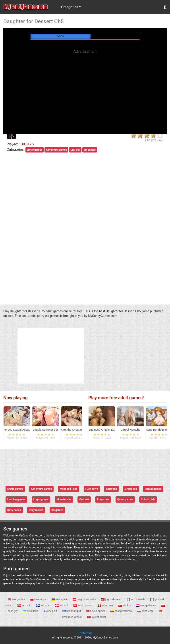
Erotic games (35, 150)
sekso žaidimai (122, 611)
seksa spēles (96, 611)
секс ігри (31, 611)
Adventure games (56, 150)
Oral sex (75, 150)
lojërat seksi (97, 617)
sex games (17, 599)
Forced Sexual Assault (18, 430)
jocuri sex (106, 605)
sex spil (62, 605)
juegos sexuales (85, 599)
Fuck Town (92, 489)
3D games (90, 150)
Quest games (125, 499)
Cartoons (111, 489)
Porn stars (103, 499)
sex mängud (72, 611)
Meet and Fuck (69, 489)
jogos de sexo (112, 599)
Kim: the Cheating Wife (75, 430)
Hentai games (153, 489)
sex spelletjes (146, 605)
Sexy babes (14, 510)
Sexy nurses (36, 510)
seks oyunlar (83, 605)
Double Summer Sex (45, 430)
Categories (70, 7)
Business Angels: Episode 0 (106, 430)
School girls (148, 499)
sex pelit (50, 611)
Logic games (41, 499)
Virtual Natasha (131, 430)
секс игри (146, 611)
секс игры (39, 599)
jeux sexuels (136, 599)
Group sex (131, 489)
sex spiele (60, 599)
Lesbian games (16, 499)
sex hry (125, 605)
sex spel (44, 605)
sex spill (25, 605)
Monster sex (64, 499)
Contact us (85, 633)
